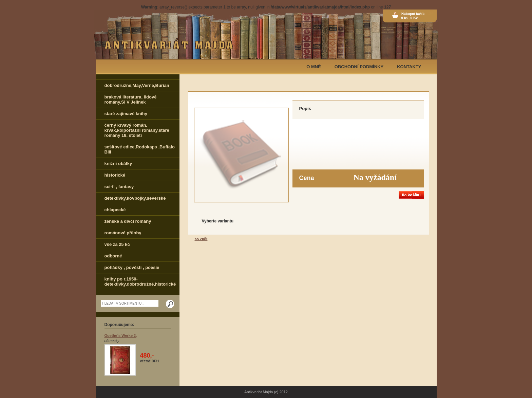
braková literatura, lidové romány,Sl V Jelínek (131, 99)
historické (115, 175)
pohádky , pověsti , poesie (132, 267)
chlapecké (115, 210)
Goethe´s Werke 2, (121, 336)
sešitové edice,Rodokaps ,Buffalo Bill (140, 149)
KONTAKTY (409, 67)
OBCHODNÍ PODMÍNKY (359, 67)
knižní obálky (118, 164)
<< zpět (201, 239)
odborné (113, 256)
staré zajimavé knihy (126, 114)
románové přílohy (123, 233)
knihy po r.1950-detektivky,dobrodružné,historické (140, 282)
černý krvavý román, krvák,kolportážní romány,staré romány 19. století (137, 130)
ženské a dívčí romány (128, 221)
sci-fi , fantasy (119, 187)
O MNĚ (314, 67)
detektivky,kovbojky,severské (135, 198)
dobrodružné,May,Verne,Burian (137, 85)
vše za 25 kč (117, 244)
